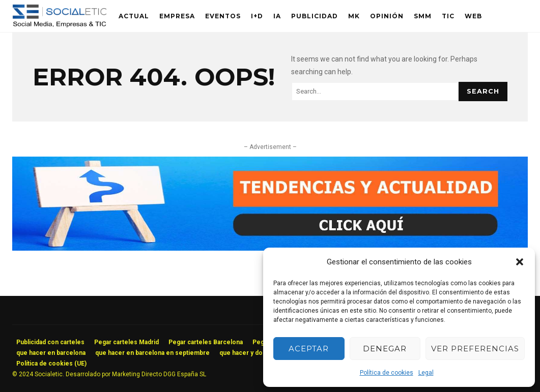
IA (277, 16)
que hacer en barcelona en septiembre (152, 353)
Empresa (177, 16)
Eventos (223, 16)
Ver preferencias (475, 349)
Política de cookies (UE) (51, 364)
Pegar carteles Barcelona (206, 342)
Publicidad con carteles (50, 342)
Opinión (387, 16)
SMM (423, 16)
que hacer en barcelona (51, 353)
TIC (448, 16)
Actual (134, 16)
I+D (257, 16)
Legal (426, 373)
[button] (520, 262)
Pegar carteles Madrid (126, 342)
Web (473, 16)
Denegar (385, 349)
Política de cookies (387, 373)
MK (354, 16)
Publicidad (315, 16)
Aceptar (309, 349)
